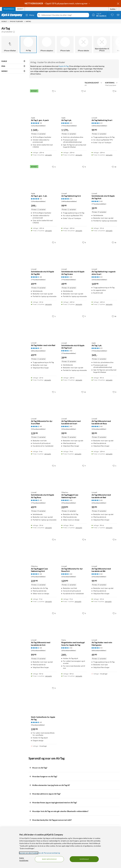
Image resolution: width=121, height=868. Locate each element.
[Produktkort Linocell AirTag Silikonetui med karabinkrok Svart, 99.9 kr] (74, 403)
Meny (30, 15)
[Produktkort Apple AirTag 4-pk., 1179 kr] (74, 102)
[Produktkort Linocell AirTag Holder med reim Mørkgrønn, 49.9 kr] (104, 624)
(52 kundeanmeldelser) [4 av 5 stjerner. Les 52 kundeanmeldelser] (38, 429)
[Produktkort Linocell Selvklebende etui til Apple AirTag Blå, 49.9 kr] (44, 253)
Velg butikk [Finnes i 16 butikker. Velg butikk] (48, 304)
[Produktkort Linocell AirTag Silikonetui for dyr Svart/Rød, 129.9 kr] (44, 403)
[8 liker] (114, 91)
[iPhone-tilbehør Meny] (25, 21)
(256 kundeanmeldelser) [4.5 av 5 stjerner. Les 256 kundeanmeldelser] (99, 280)
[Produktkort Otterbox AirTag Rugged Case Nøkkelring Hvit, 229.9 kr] (44, 550)
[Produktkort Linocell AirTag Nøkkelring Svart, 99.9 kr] (104, 102)
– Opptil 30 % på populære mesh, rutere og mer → (58, 3)
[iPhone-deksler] (83, 45)
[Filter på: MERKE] (14, 71)
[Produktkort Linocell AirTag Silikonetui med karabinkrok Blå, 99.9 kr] (104, 550)
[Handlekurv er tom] (118, 15)
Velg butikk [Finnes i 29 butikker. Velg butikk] (48, 231)
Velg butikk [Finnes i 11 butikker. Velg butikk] (48, 601)
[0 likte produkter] (112, 15)
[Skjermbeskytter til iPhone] (102, 45)
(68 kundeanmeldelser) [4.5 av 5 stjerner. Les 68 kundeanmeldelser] (38, 351)
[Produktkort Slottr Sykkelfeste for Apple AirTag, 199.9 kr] (44, 699)
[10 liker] (114, 167)
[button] (14, 32)
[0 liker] (84, 242)
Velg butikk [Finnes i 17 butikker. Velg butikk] (109, 528)
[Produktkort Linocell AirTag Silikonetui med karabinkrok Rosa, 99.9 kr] (104, 403)
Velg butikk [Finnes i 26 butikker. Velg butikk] (79, 676)
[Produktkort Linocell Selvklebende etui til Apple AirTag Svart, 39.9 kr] (74, 327)
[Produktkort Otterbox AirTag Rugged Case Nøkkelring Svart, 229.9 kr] (74, 476)
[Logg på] (99, 15)
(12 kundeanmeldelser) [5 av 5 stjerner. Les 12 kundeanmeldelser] (38, 126)
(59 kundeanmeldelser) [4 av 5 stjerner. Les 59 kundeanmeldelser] (69, 503)
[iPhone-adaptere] (47, 45)
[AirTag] (28, 45)
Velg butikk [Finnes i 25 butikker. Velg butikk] (109, 380)
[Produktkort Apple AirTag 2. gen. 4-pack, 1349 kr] (44, 102)
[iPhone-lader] (65, 45)
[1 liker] (54, 91)
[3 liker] (54, 242)
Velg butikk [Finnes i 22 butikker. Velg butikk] (79, 155)
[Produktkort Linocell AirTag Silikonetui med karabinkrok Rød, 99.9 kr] (104, 476)
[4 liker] (84, 167)
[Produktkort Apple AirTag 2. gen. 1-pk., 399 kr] (44, 177)
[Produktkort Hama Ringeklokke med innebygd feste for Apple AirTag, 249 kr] (74, 624)
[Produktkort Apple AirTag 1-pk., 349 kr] (104, 327)
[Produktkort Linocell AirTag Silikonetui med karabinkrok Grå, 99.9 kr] (44, 624)
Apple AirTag (64, 66)
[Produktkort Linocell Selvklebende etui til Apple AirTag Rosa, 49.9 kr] (44, 476)
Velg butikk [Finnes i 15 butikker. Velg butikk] (109, 231)
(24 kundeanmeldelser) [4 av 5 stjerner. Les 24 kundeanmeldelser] (69, 429)
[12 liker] (84, 392)
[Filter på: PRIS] (14, 66)
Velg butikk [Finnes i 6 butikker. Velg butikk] (48, 454)
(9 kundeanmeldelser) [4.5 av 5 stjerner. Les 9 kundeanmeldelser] (38, 725)
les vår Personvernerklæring (49, 853)
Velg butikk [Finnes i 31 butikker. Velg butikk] (109, 155)
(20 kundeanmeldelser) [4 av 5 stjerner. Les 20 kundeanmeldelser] (69, 650)
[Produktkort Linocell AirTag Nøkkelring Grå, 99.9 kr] (74, 177)
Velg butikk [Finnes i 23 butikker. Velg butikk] (48, 155)
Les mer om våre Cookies (29, 853)
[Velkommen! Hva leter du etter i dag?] (65, 15)
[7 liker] (84, 316)
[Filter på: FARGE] (14, 61)
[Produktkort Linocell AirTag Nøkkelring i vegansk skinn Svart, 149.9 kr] (104, 253)
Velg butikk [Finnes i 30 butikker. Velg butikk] (79, 231)
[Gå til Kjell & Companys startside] (13, 15)
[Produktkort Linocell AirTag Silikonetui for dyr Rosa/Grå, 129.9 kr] (74, 550)
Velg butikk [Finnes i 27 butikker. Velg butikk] (109, 304)
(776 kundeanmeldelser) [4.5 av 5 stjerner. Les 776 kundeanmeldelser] (69, 126)
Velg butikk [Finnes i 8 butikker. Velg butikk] (48, 380)
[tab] (9, 9)
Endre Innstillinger (24, 859)
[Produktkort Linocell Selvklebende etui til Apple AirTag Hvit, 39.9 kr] (104, 177)
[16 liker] (114, 242)
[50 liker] (114, 316)
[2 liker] (54, 167)
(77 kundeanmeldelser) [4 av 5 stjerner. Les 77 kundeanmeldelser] (99, 204)
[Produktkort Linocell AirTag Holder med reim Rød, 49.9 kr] (44, 327)
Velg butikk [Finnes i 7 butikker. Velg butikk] (78, 601)
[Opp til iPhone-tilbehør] (10, 45)
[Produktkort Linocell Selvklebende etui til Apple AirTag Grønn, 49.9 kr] (74, 253)
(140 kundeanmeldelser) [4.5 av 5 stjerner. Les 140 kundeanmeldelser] (99, 126)
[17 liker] (84, 91)
